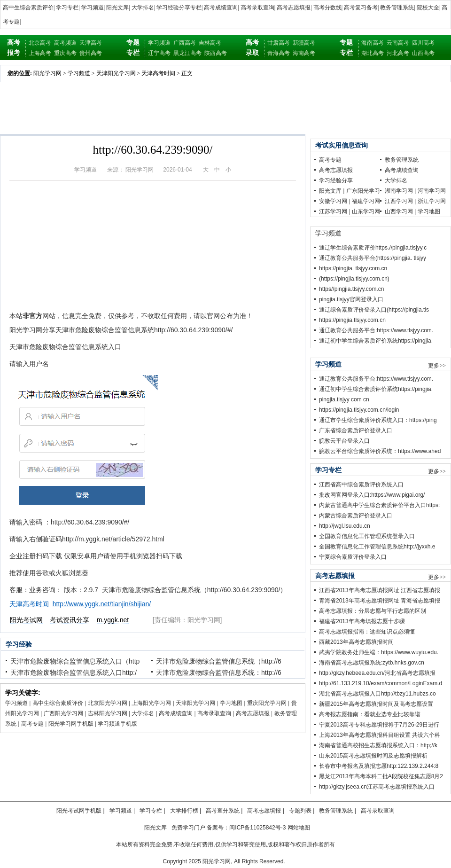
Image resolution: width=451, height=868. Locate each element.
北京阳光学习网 (108, 703)
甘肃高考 (279, 43)
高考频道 (65, 43)
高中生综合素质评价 (28, 8)
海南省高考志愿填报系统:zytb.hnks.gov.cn (372, 663)
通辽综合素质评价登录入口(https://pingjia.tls (374, 310)
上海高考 (40, 53)
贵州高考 (91, 53)
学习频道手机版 (117, 724)
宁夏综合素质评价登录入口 (353, 557)
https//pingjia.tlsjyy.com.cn (352, 289)
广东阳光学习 (363, 191)
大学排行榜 (184, 811)
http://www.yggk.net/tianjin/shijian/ (102, 604)
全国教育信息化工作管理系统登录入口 (367, 536)
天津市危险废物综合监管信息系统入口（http (75, 661)
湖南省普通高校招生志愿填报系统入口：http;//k (378, 745)
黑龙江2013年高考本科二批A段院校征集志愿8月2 (381, 776)
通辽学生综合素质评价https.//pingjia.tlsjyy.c (373, 248)
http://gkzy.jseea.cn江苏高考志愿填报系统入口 (377, 787)
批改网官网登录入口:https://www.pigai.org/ (372, 495)
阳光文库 (117, 8)
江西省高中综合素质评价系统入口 (361, 485)
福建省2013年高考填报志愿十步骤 (362, 621)
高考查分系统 (223, 811)
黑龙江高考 (187, 53)
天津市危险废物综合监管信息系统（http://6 (219, 661)
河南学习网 (432, 191)
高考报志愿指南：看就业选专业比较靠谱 (370, 714)
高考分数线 (327, 8)
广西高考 (185, 43)
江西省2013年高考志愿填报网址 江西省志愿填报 (380, 590)
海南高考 (304, 53)
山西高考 (423, 53)
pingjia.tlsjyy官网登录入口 (351, 299)
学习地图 (231, 703)
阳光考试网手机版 (79, 811)
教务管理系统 (397, 8)
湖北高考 (373, 53)
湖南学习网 (399, 191)
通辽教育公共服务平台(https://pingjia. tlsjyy (373, 258)
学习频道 (93, 8)
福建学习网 (366, 201)
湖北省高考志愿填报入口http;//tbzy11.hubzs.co (377, 694)
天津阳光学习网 (116, 73)
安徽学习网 (333, 201)
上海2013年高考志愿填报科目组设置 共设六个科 (380, 735)
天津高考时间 (158, 73)
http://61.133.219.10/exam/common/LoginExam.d (381, 683)
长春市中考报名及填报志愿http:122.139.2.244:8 (379, 766)
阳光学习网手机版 (71, 724)
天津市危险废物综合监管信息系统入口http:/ (74, 673)
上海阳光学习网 (151, 703)
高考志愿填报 (294, 8)
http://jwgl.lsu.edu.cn (345, 526)
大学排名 (143, 8)
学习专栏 (67, 8)
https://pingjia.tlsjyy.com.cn (352, 320)
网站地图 (299, 828)
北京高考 (40, 43)
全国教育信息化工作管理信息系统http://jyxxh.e (377, 547)
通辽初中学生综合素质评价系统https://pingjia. (376, 341)
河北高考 (398, 53)
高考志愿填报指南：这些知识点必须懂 (367, 632)
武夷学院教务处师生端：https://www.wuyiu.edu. (379, 652)
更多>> (437, 366)
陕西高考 (216, 53)
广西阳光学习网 (63, 713)
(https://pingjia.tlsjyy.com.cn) (354, 279)
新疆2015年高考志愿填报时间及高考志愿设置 (376, 704)
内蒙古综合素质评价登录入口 (356, 516)
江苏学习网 (333, 211)
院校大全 (428, 8)
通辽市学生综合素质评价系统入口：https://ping (378, 420)
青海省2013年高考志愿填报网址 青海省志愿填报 (380, 601)
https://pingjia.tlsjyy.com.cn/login (359, 410)
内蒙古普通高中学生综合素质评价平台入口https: (379, 505)
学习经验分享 (336, 180)
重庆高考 (65, 53)
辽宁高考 (159, 53)
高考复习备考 (361, 8)
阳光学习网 (47, 73)
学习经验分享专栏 (179, 8)
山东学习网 (366, 211)
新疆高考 (304, 43)
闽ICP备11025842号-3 (257, 828)
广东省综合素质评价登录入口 (356, 430)
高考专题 (32, 724)
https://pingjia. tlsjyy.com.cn (353, 268)
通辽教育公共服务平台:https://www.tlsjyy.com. (376, 330)
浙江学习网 (432, 201)
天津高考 (91, 43)
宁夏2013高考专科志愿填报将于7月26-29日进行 (379, 725)
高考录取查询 (257, 8)
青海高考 (279, 53)
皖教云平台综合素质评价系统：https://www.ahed (380, 451)
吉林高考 (210, 43)
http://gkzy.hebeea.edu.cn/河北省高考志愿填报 (377, 673)
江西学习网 (399, 201)
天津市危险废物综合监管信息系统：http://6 (219, 673)
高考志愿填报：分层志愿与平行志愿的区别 (373, 611)
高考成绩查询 (221, 8)
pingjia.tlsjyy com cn (344, 399)
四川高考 (423, 43)
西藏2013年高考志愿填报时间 (356, 642)
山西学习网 (399, 211)
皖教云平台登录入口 (344, 441)
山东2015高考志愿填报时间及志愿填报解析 (373, 756)
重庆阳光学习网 (267, 703)
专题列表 (300, 811)
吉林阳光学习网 (108, 713)
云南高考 (398, 43)
